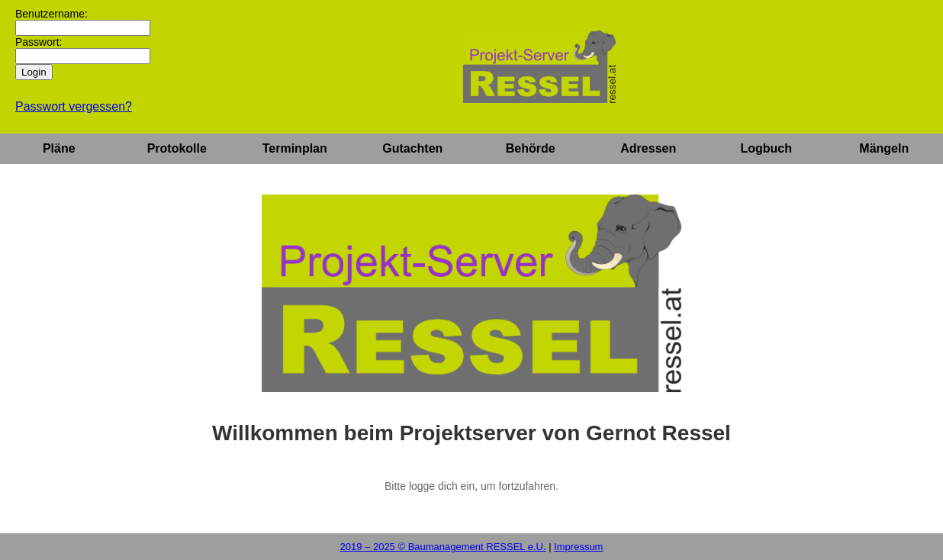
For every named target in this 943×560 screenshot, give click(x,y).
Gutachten (412, 148)
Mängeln (884, 148)
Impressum (578, 547)
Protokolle (177, 148)
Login (34, 72)
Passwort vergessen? (74, 106)
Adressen (648, 148)
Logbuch (766, 148)
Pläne (59, 148)
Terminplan (295, 148)
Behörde (531, 148)
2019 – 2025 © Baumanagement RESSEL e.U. (443, 547)
